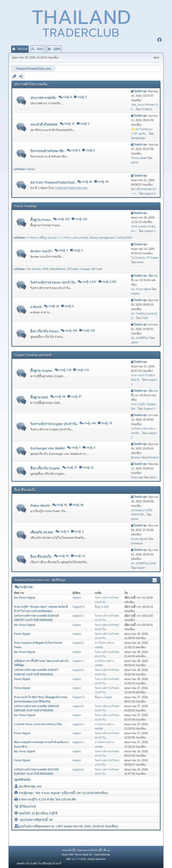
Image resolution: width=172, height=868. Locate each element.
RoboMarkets (57, 269)
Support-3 (149, 408)
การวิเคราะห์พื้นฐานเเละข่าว (43, 237)
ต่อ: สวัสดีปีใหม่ (140, 338)
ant (39, 786)
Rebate (31, 169)
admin (135, 162)
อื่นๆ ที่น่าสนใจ (41, 556)
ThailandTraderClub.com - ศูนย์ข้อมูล (40, 580)
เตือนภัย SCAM (42, 532)
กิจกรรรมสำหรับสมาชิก (48, 151)
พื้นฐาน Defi (39, 397)
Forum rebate (139, 157)
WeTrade (97, 269)
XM (28, 269)
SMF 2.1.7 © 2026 (76, 859)
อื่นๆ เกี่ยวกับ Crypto (45, 468)
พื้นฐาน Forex (41, 219)
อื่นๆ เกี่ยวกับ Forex (45, 331)
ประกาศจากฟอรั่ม (43, 97)
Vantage (85, 269)
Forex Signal (22, 633)
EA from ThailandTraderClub (53, 182)
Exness (36, 269)
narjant (135, 293)
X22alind (147, 109)
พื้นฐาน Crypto (42, 370)
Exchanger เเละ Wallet (48, 448)
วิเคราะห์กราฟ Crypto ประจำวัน (54, 423)
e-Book (36, 306)
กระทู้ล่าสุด (24, 587)
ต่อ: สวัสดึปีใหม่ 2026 (143, 563)
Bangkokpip (138, 137)
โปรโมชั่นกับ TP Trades (145, 257)
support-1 (150, 231)
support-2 (150, 193)
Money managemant (102, 237)
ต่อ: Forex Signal (141, 289)
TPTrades (73, 269)
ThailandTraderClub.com (71, 187)
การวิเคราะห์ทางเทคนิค (74, 237)
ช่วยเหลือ (67, 850)
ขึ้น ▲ (107, 850)
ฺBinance (136, 457)
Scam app (137, 477)
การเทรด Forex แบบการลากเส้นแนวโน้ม (38, 724)
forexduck (153, 457)
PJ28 (145, 318)
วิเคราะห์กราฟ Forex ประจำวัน (53, 282)
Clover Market (139, 539)
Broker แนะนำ (41, 251)
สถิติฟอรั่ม (23, 779)
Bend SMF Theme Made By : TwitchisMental (86, 854)
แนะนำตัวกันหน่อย (44, 124)
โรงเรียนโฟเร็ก (124, 237)
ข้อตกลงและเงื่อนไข (88, 850)
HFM (45, 269)
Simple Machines (97, 859)
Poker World (40, 505)
